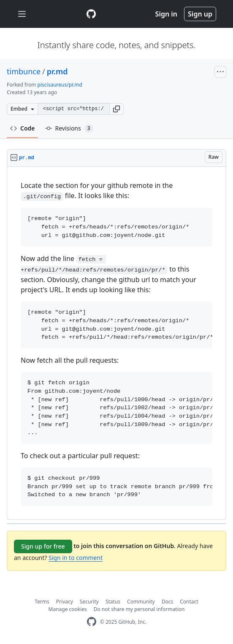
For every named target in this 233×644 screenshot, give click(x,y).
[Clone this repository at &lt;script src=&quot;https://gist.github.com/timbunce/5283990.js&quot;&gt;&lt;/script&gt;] (73, 109)
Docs (168, 602)
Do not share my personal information (139, 609)
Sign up (200, 14)
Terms (42, 602)
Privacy (65, 602)
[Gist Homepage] (91, 14)
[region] (116, 343)
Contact (189, 602)
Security (89, 602)
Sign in (166, 14)
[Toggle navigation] (22, 14)
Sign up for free (43, 546)
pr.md (57, 71)
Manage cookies (68, 609)
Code (23, 128)
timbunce (24, 71)
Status (113, 602)
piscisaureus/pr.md (60, 85)
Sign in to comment (76, 558)
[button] (116, 109)
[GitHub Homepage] (92, 622)
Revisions (69, 128)
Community (141, 602)
